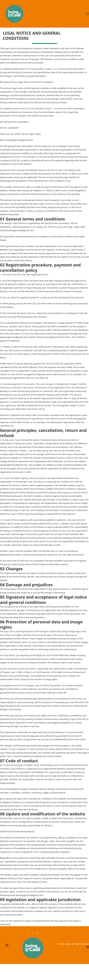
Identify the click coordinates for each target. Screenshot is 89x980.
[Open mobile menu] (88, 14)
